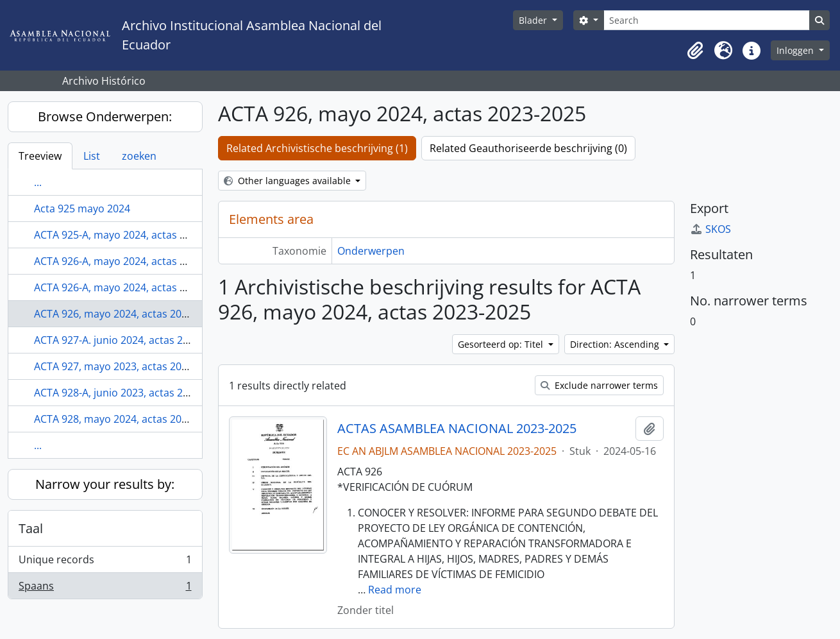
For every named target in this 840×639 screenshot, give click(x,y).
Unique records (105, 562)
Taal (31, 528)
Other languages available (289, 181)
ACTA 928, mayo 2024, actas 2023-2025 (127, 419)
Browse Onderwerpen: (105, 116)
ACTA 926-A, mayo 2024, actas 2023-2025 (131, 261)
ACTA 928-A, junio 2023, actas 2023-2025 (130, 393)
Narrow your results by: (105, 484)
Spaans (105, 588)
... (38, 182)
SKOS (710, 229)
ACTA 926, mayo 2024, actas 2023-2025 (127, 314)
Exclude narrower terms (599, 385)
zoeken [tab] (139, 156)
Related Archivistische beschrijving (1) (317, 148)
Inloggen (796, 50)
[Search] (707, 20)
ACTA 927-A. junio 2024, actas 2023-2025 (130, 340)
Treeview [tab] (40, 156)
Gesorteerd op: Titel (502, 344)
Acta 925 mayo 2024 (82, 209)
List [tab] (92, 156)
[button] (695, 51)
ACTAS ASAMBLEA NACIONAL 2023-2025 (457, 429)
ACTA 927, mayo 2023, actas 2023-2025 (127, 366)
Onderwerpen (371, 251)
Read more (395, 590)
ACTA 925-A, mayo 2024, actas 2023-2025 (131, 235)
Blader (534, 20)
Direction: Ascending (616, 344)
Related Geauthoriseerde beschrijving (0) (528, 148)
